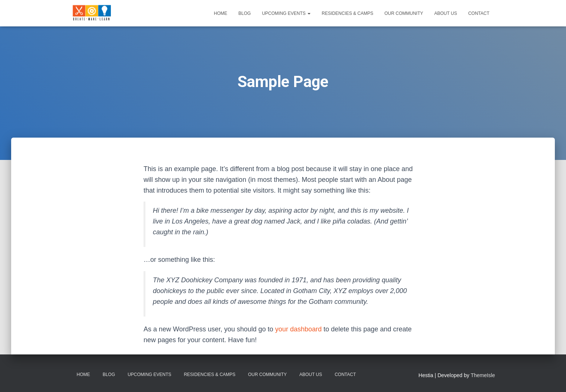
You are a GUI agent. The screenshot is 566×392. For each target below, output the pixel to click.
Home (221, 13)
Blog (245, 13)
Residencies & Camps (348, 13)
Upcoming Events (286, 13)
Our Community (404, 13)
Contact (479, 13)
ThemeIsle (483, 375)
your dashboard (298, 329)
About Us (446, 13)
